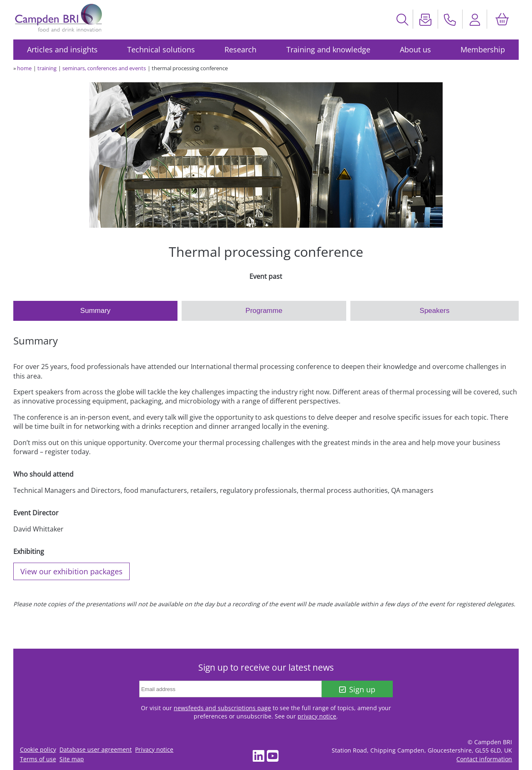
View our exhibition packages (71, 571)
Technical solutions (161, 49)
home (24, 68)
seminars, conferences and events (104, 68)
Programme (264, 311)
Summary (95, 311)
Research (240, 49)
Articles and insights (62, 49)
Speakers (435, 311)
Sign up (357, 689)
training (47, 68)
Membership (483, 49)
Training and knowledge (328, 49)
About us (415, 49)
